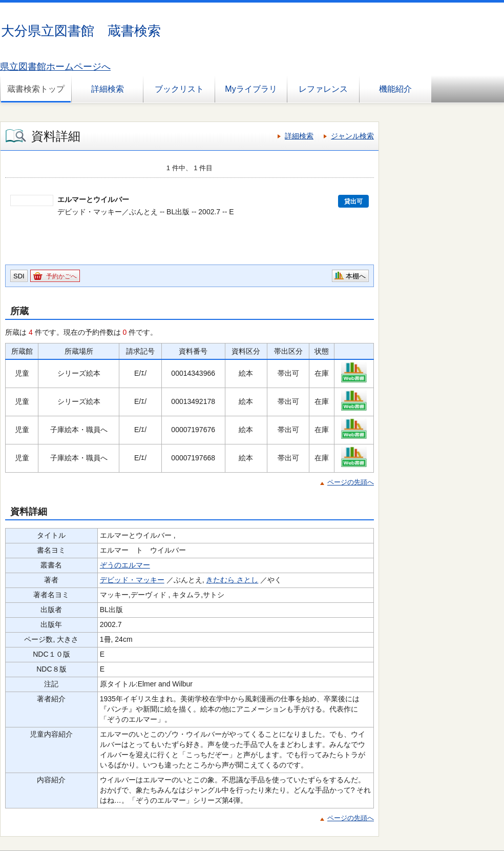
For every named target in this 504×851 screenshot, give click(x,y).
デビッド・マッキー (132, 580)
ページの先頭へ (351, 482)
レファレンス (323, 89)
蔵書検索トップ (36, 89)
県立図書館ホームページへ (55, 67)
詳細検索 (108, 89)
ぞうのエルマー (125, 565)
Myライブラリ (251, 89)
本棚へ (356, 276)
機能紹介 (395, 89)
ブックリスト (179, 89)
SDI (19, 276)
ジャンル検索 (352, 136)
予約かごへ (61, 276)
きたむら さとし (232, 580)
